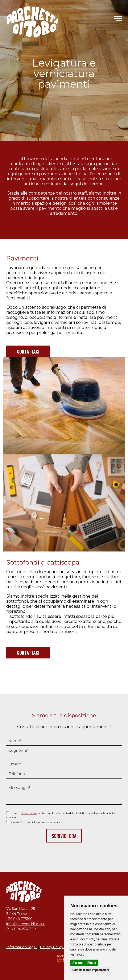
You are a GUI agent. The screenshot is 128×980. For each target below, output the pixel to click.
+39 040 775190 (19, 919)
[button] (118, 19)
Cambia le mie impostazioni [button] (91, 970)
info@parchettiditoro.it (25, 924)
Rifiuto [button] (92, 963)
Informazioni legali (22, 947)
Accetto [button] (78, 963)
